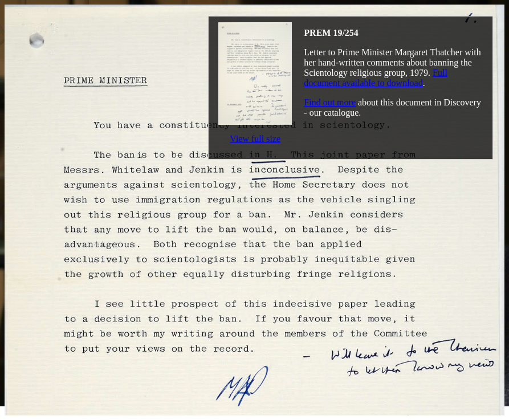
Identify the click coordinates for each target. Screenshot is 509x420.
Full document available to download (376, 78)
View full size (255, 139)
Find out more (330, 102)
